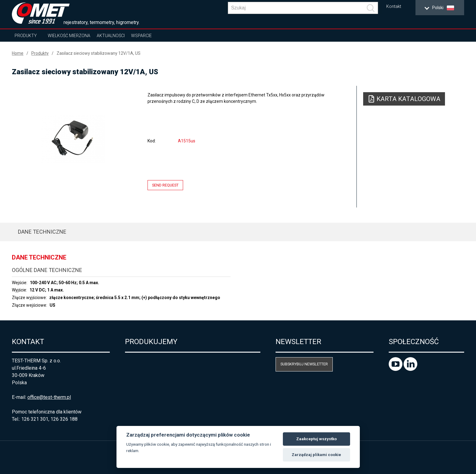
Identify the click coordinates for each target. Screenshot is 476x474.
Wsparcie (141, 36)
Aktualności (111, 36)
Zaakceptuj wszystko (316, 439)
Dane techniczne (42, 232)
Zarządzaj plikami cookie (316, 455)
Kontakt (394, 7)
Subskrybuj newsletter (304, 364)
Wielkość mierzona (69, 36)
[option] (73, 139)
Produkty (26, 36)
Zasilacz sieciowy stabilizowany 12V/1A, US (99, 53)
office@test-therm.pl (49, 397)
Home (18, 53)
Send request (165, 185)
